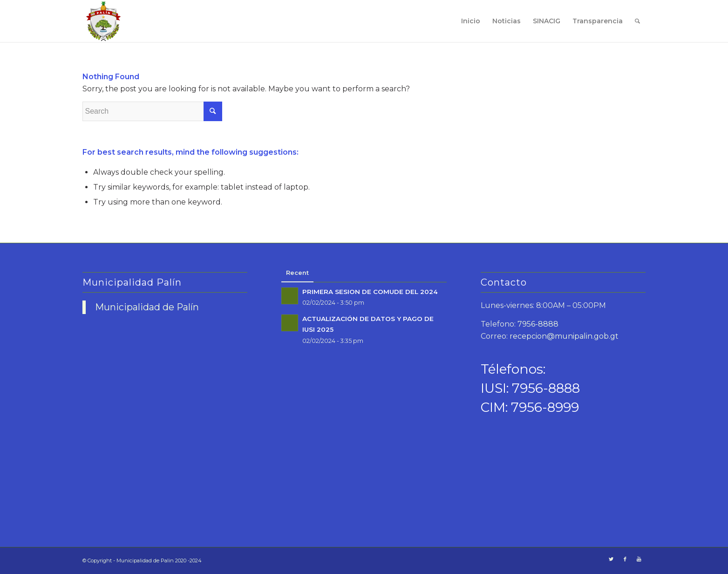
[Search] (637, 21)
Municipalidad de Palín (147, 307)
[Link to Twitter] (611, 559)
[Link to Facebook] (625, 559)
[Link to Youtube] (639, 559)
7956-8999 (545, 407)
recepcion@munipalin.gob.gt (564, 336)
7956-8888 (538, 324)
